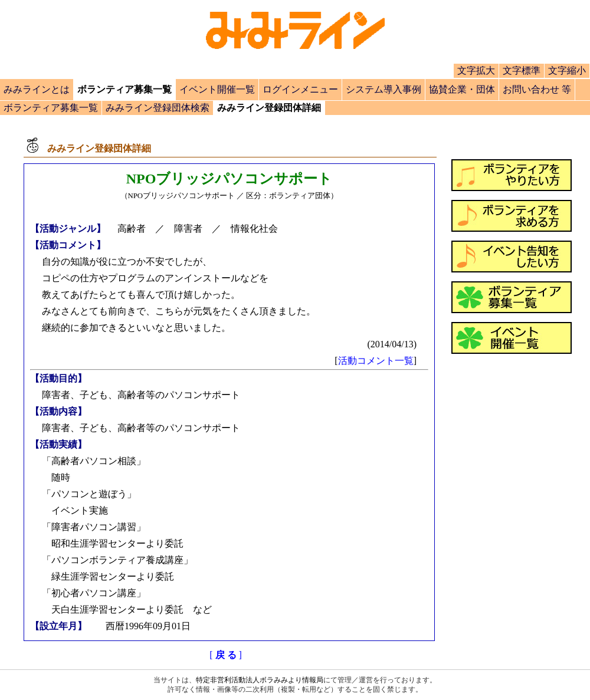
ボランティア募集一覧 (51, 108)
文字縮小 (567, 70)
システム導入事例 (383, 89)
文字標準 (522, 70)
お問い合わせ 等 (537, 89)
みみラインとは (37, 89)
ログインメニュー (300, 89)
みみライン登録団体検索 (158, 108)
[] (226, 655)
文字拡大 (476, 70)
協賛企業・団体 (462, 89)
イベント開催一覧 (217, 89)
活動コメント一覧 (376, 361)
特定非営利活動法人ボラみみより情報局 (260, 680)
